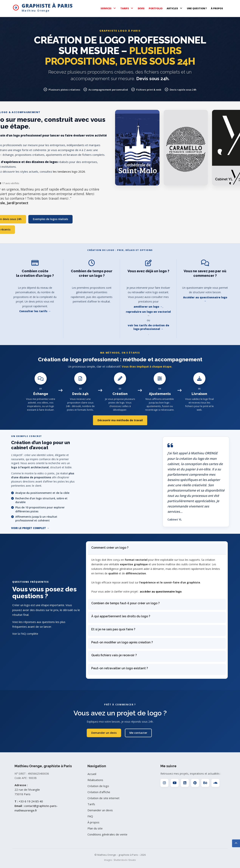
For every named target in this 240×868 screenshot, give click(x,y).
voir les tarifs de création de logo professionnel (148, 327)
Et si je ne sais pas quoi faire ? (113, 629)
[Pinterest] (195, 783)
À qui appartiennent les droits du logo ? (121, 616)
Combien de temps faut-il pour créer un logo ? (125, 603)
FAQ (90, 816)
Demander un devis (104, 733)
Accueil (92, 774)
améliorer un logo (146, 307)
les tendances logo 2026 (69, 171)
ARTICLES (175, 8)
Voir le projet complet (29, 528)
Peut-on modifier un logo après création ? (122, 642)
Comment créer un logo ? (110, 548)
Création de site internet (103, 798)
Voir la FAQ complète (25, 634)
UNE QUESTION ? (197, 8)
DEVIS (141, 8)
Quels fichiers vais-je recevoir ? (114, 655)
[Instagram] (164, 783)
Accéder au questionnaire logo (205, 297)
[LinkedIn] (185, 783)
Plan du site (95, 828)
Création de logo (98, 786)
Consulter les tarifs (33, 311)
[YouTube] (175, 783)
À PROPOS (217, 8)
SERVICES (108, 8)
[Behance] (205, 783)
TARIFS (127, 8)
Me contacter (138, 733)
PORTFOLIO (156, 8)
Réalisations (95, 780)
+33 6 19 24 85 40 (31, 801)
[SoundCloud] (215, 783)
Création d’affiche (99, 792)
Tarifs (91, 804)
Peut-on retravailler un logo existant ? (120, 668)
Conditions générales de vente (107, 834)
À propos (93, 822)
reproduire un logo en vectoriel (148, 312)
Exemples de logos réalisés (51, 219)
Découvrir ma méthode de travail (120, 420)
